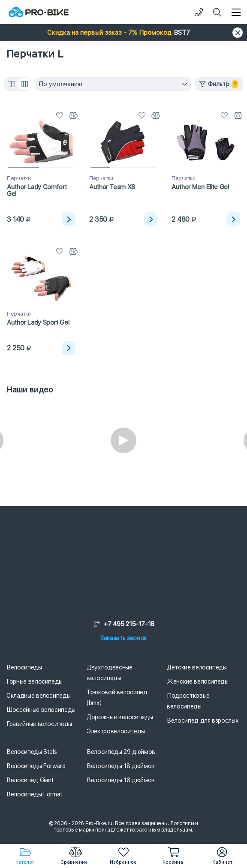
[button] (123, 33)
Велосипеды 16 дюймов (121, 780)
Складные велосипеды (38, 696)
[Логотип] (39, 12)
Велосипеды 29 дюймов (121, 752)
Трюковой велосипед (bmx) (117, 698)
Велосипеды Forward (36, 766)
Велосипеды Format (35, 794)
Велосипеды (24, 667)
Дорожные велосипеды (120, 717)
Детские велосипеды (197, 667)
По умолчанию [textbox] (60, 84)
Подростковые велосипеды (188, 701)
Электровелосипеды (116, 731)
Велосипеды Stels (32, 752)
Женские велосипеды (198, 681)
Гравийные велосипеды (39, 724)
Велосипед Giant (30, 780)
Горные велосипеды (35, 681)
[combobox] (113, 84)
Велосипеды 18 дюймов (121, 766)
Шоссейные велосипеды (41, 710)
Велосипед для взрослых (203, 720)
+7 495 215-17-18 (123, 624)
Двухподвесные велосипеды (109, 673)
